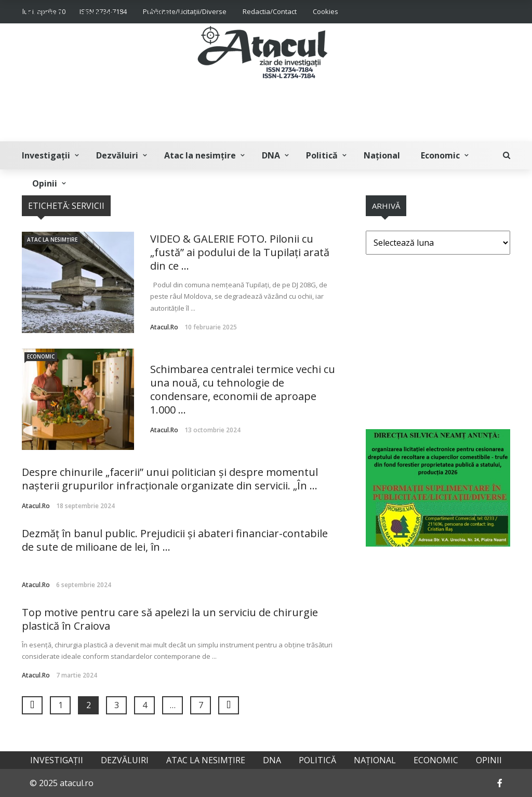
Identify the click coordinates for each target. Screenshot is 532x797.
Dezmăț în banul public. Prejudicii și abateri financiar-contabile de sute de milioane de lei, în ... (175, 540)
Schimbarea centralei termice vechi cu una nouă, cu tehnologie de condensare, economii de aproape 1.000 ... (243, 389)
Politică (322, 155)
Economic (440, 155)
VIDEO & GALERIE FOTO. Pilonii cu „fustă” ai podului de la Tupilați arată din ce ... (240, 252)
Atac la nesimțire (200, 155)
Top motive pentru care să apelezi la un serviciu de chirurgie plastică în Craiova (170, 619)
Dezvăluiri (117, 155)
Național (382, 155)
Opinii (45, 183)
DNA (271, 155)
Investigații (46, 155)
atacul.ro (164, 327)
